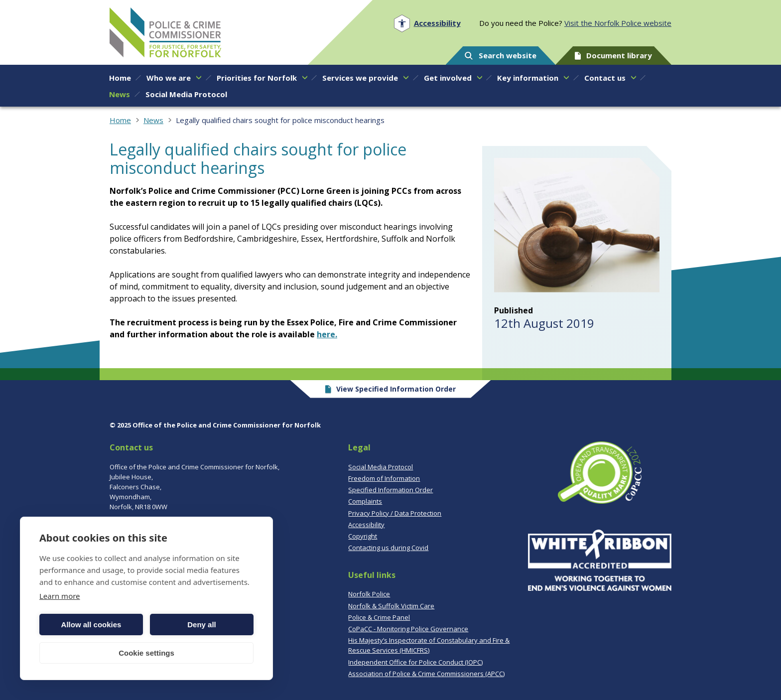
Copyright (363, 536)
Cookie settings (146, 653)
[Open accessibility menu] (427, 23)
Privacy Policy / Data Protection (395, 513)
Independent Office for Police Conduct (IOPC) (415, 662)
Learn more (60, 596)
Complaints (365, 501)
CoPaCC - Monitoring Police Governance (408, 629)
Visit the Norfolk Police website (618, 23)
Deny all (202, 625)
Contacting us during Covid (388, 548)
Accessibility (366, 525)
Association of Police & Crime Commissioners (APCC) (426, 674)
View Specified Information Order (391, 389)
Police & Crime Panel (379, 617)
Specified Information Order (390, 490)
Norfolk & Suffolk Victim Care (391, 606)
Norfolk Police (369, 594)
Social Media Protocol (381, 467)
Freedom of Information (384, 478)
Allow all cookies (91, 625)
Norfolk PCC (165, 32)
